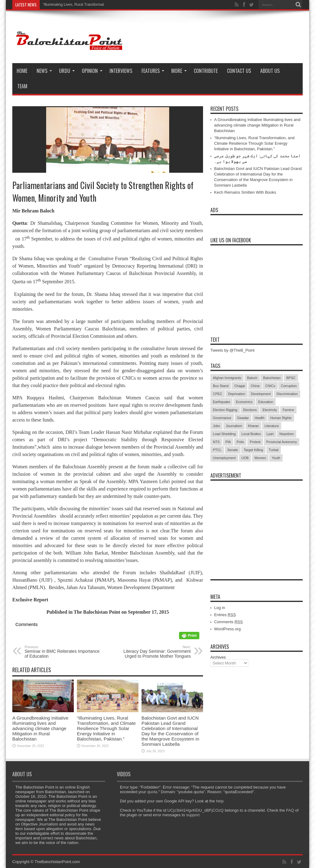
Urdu (67, 71)
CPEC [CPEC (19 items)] (218, 394)
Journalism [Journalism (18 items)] (234, 426)
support (193, 815)
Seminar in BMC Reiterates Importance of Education (62, 652)
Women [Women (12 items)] (260, 458)
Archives (218, 657)
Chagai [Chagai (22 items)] (239, 386)
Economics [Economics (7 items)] (244, 402)
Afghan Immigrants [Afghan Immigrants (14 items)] (227, 378)
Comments (228, 622)
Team (22, 86)
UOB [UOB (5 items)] (245, 458)
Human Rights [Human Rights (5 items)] (281, 418)
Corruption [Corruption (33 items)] (289, 386)
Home (22, 71)
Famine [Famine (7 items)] (288, 410)
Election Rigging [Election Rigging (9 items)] (225, 410)
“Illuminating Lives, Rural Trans (68, 5)
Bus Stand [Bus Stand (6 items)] (221, 386)
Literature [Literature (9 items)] (272, 426)
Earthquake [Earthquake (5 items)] (221, 402)
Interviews (121, 71)
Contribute (206, 71)
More (179, 71)
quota (152, 792)
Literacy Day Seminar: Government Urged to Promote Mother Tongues (153, 652)
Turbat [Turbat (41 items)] (274, 450)
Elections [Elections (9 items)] (250, 410)
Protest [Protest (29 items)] (255, 442)
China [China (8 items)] (255, 386)
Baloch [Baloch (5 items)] (252, 378)
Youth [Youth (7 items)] (276, 458)
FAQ (290, 810)
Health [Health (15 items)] (260, 418)
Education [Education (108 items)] (266, 402)
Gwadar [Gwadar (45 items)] (243, 418)
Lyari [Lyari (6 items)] (270, 434)
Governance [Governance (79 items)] (222, 418)
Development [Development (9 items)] (261, 394)
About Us (270, 71)
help (220, 801)
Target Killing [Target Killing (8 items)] (253, 450)
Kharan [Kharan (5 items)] (253, 426)
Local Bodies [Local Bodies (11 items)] (251, 434)
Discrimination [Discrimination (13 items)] (287, 394)
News (44, 71)
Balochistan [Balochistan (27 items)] (272, 378)
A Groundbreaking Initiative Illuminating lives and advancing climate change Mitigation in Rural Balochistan (40, 728)
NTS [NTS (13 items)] (216, 442)
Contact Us (239, 71)
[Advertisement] (257, 522)
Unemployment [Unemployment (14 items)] (224, 458)
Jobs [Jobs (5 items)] (216, 426)
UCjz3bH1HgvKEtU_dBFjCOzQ (195, 810)
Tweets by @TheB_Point (232, 350)
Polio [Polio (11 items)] (240, 442)
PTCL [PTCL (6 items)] (217, 450)
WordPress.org (227, 629)
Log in (219, 608)
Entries (225, 615)
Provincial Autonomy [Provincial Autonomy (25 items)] (282, 442)
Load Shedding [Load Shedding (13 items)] (224, 434)
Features (153, 71)
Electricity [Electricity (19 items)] (270, 410)
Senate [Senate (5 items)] (233, 450)
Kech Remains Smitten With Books (245, 192)
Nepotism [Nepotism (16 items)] (286, 434)
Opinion (92, 71)
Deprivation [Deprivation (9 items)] (237, 394)
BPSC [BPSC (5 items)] (291, 378)
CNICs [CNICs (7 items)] (270, 386)
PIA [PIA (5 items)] (228, 442)
